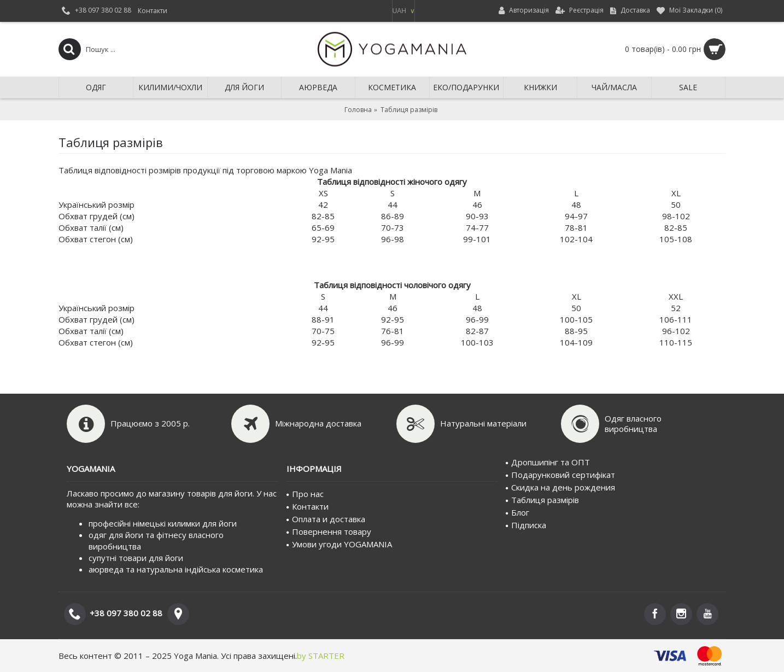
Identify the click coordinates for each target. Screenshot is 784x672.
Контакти (308, 506)
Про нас (305, 494)
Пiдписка (526, 525)
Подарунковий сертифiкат (560, 475)
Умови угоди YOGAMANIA (339, 544)
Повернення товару (329, 531)
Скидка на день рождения (560, 487)
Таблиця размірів (542, 500)
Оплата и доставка (326, 519)
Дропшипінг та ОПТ (548, 462)
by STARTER (321, 656)
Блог (517, 512)
